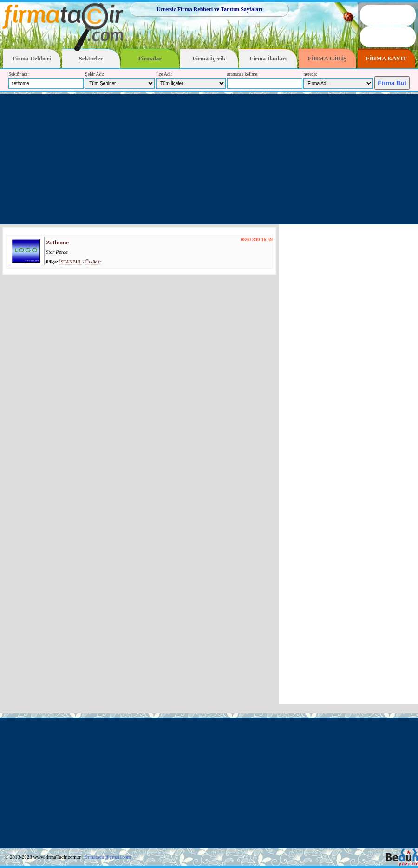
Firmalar (150, 58)
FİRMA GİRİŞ (327, 58)
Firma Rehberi (32, 58)
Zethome (57, 242)
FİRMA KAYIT (386, 58)
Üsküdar (93, 262)
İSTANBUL (71, 262)
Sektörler (91, 58)
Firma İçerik (209, 58)
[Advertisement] (209, 159)
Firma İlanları (268, 58)
